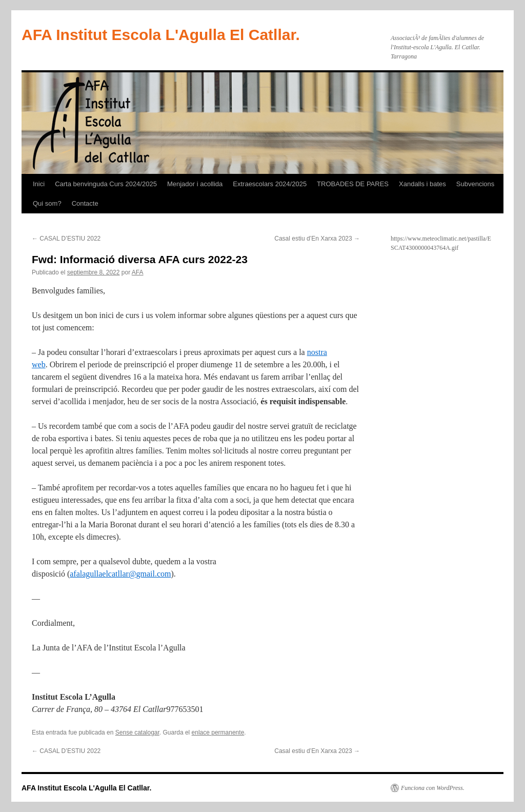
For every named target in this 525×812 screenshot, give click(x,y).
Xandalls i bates (422, 184)
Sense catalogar (137, 732)
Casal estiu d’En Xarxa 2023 (317, 239)
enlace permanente (218, 732)
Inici (39, 184)
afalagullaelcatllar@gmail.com (120, 574)
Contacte (85, 203)
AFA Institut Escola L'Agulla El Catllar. (161, 35)
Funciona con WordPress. (433, 788)
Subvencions (475, 184)
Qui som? (47, 203)
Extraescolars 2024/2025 (270, 184)
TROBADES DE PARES (353, 184)
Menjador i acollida (195, 184)
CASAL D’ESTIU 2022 (66, 239)
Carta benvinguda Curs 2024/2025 (106, 184)
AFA (138, 272)
